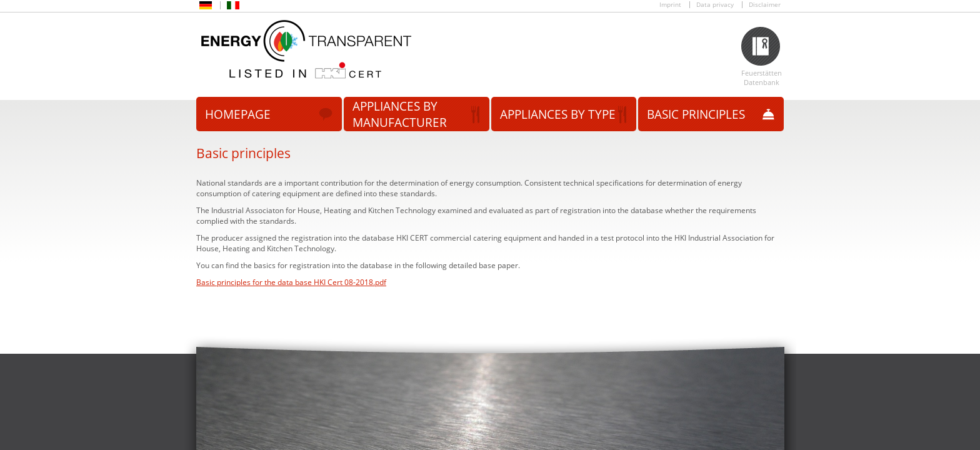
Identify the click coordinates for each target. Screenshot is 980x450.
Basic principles (696, 114)
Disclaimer (765, 5)
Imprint (670, 5)
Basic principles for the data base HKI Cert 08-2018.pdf (291, 282)
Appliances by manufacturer (400, 114)
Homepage (238, 114)
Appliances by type (558, 114)
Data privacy (715, 5)
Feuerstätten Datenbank (762, 77)
